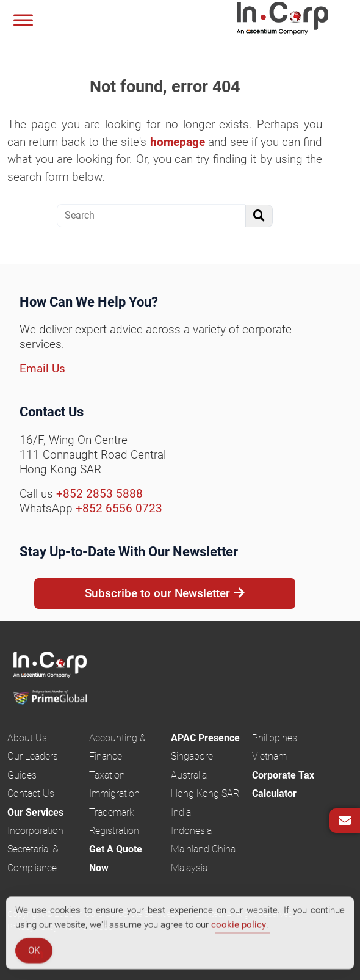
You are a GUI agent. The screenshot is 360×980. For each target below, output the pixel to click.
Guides (22, 775)
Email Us (42, 368)
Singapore (192, 756)
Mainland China (203, 849)
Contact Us (31, 793)
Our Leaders (33, 756)
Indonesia (191, 831)
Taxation (107, 775)
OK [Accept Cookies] (34, 953)
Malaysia (189, 868)
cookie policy (239, 927)
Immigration (114, 793)
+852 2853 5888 (99, 494)
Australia (189, 775)
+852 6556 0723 (119, 508)
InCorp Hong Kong (298, 20)
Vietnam (269, 756)
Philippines (275, 738)
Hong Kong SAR (205, 793)
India (181, 812)
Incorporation (35, 831)
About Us (27, 738)
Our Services (35, 812)
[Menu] (23, 20)
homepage (178, 142)
